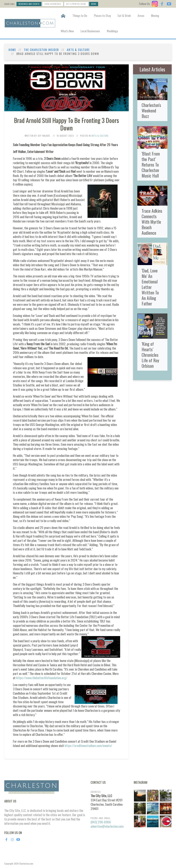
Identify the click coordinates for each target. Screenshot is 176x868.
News (94, 4)
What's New (67, 31)
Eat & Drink (124, 15)
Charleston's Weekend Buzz (151, 110)
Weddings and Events (29, 4)
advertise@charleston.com (107, 826)
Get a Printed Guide (76, 4)
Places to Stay (102, 15)
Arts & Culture (78, 50)
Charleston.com (26, 863)
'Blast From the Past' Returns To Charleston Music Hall (151, 164)
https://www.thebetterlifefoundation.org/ (42, 678)
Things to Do (80, 15)
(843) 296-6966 (101, 822)
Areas (141, 15)
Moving (155, 15)
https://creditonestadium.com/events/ (88, 746)
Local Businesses (53, 4)
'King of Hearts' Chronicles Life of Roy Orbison (150, 355)
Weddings (112, 31)
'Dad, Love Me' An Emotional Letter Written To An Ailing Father (150, 287)
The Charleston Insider (41, 50)
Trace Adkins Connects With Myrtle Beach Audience (152, 222)
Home (12, 50)
